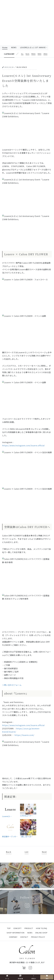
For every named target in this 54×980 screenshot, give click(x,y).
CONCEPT (17, 928)
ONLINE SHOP (41, 933)
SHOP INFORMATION (16, 933)
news (14, 47)
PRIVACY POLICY (38, 937)
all (22, 54)
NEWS (30, 933)
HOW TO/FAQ (42, 928)
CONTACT (24, 937)
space (45, 54)
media (33, 54)
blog (27, 54)
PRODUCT (29, 928)
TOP (9, 928)
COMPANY (13, 937)
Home (5, 47)
